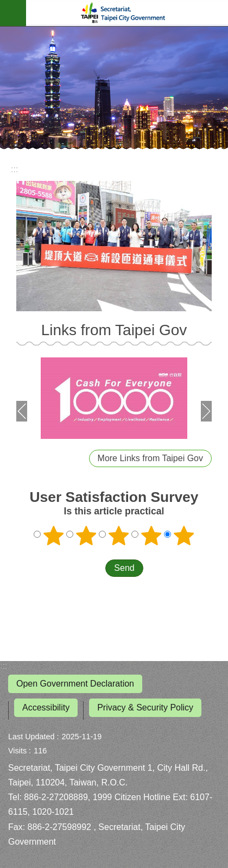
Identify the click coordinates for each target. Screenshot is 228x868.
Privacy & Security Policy (145, 707)
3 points (119, 536)
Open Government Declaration (75, 684)
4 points (151, 536)
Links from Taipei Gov (114, 330)
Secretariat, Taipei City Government (127, 13)
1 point (54, 536)
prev (22, 411)
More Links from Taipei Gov (150, 458)
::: (4, 666)
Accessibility (46, 707)
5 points (184, 536)
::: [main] (14, 169)
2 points (86, 536)
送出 (95, 568)
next (206, 411)
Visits (17, 751)
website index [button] (13, 13)
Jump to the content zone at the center (6, 6)
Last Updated (31, 737)
